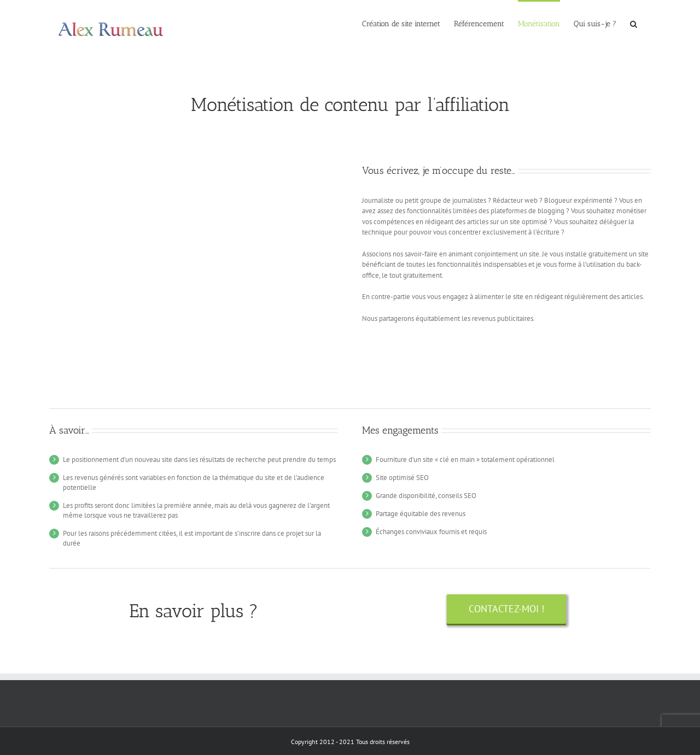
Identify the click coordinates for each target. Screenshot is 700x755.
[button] (634, 23)
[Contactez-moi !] (506, 609)
